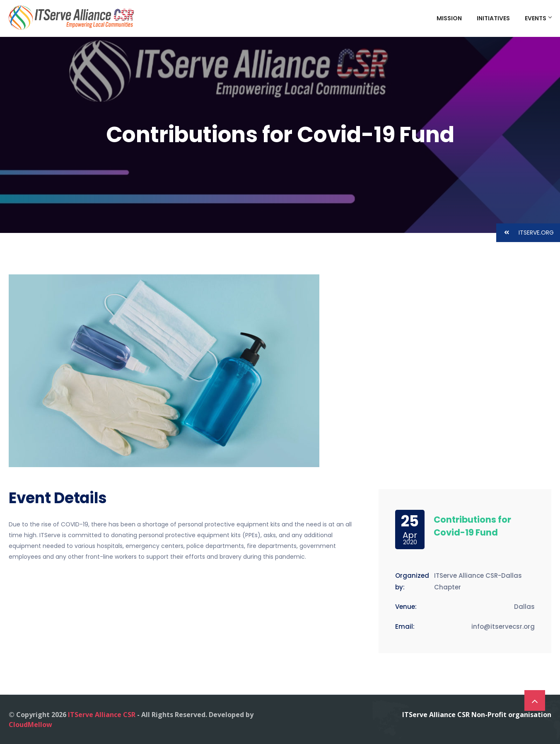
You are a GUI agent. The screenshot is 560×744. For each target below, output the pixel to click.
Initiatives (493, 18)
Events (538, 18)
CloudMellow (30, 725)
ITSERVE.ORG (525, 233)
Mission (449, 18)
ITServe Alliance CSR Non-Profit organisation (477, 715)
